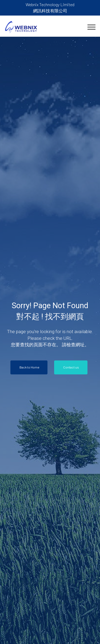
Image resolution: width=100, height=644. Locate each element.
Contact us (71, 367)
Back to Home (29, 367)
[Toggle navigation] (92, 27)
